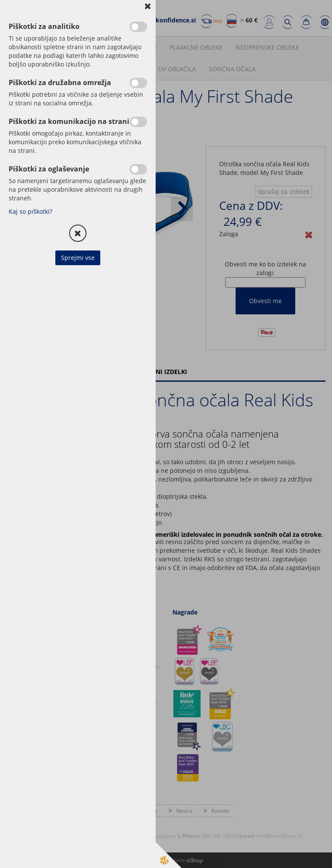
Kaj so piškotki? (30, 211)
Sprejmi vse (78, 258)
